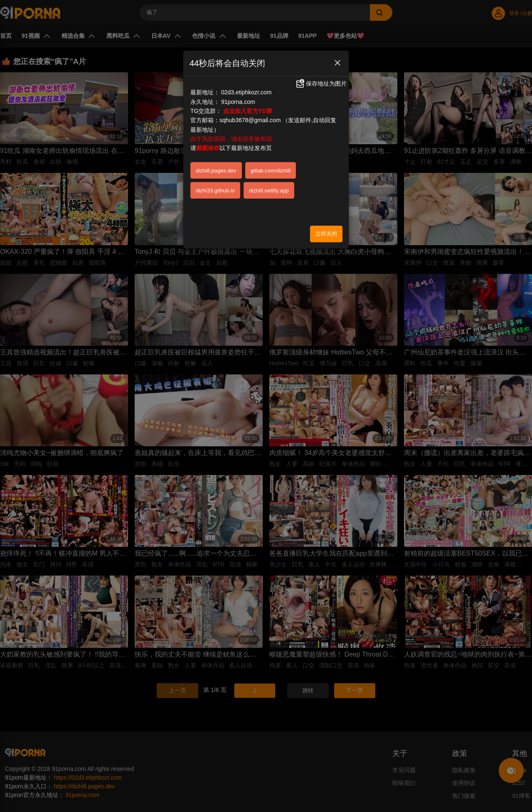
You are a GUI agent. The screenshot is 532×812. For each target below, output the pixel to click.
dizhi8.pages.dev (216, 171)
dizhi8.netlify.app (269, 191)
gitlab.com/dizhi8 (271, 171)
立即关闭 (326, 234)
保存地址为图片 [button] (321, 84)
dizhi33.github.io (215, 191)
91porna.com (238, 102)
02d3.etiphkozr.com (246, 92)
